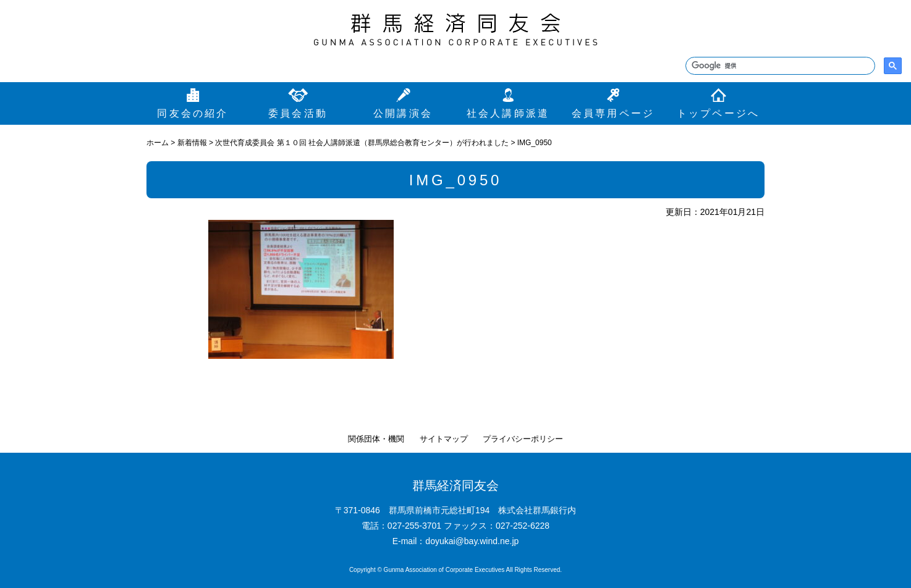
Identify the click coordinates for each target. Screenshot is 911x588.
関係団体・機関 (376, 439)
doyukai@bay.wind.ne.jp (472, 541)
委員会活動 (298, 113)
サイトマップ (444, 439)
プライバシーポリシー (523, 439)
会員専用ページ (613, 113)
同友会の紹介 (193, 113)
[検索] (779, 66)
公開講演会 (403, 113)
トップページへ (718, 113)
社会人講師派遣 (508, 113)
